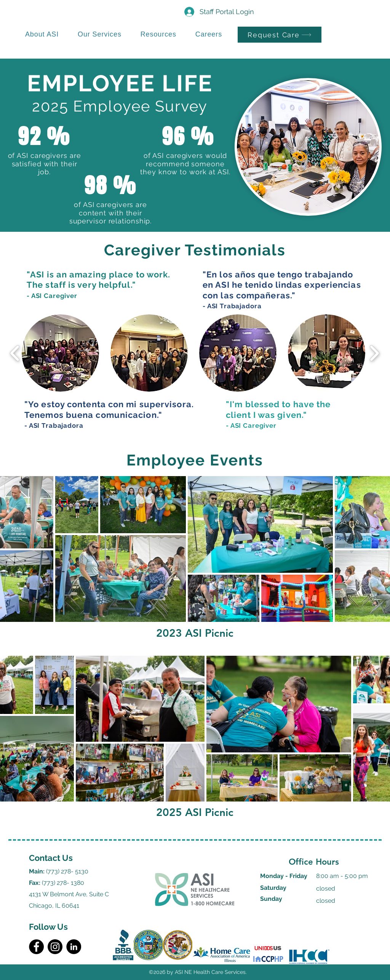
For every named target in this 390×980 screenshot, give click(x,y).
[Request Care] (280, 35)
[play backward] (15, 353)
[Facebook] (36, 947)
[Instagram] (55, 947)
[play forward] (374, 353)
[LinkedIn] (74, 947)
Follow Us (48, 927)
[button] (60, 353)
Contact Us (51, 858)
